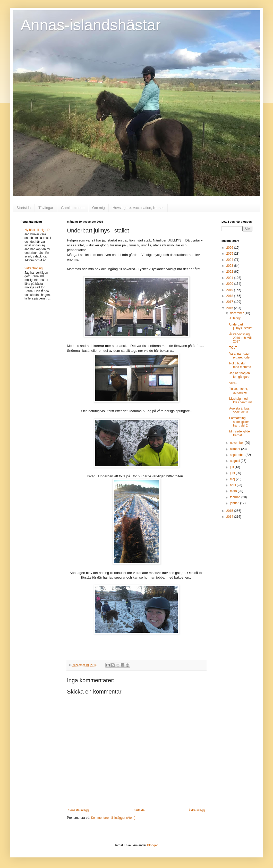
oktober (236, 449)
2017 (230, 302)
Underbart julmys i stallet (241, 326)
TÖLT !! (234, 348)
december (237, 313)
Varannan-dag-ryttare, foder (240, 355)
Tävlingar (46, 208)
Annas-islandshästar (91, 25)
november (237, 443)
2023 (230, 266)
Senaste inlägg (78, 810)
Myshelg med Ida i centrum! (241, 400)
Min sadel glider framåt (240, 433)
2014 (230, 517)
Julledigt (235, 318)
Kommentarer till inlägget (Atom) (113, 818)
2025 (230, 254)
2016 (230, 308)
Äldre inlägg (197, 810)
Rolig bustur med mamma (240, 365)
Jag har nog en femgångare (240, 375)
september (238, 455)
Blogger (152, 845)
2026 (230, 248)
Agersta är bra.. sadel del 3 (240, 410)
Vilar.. (233, 383)
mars (234, 491)
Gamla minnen (73, 208)
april (233, 485)
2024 (230, 260)
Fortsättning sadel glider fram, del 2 (239, 422)
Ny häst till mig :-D (37, 230)
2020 (230, 284)
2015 (230, 511)
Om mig (99, 208)
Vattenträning (34, 268)
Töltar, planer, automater (239, 391)
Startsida (24, 208)
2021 (230, 278)
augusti (235, 461)
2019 (230, 290)
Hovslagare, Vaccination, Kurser (138, 208)
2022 (230, 272)
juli (232, 467)
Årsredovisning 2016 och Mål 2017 (240, 338)
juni (233, 473)
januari (235, 503)
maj (233, 479)
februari (236, 497)
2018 (230, 296)
